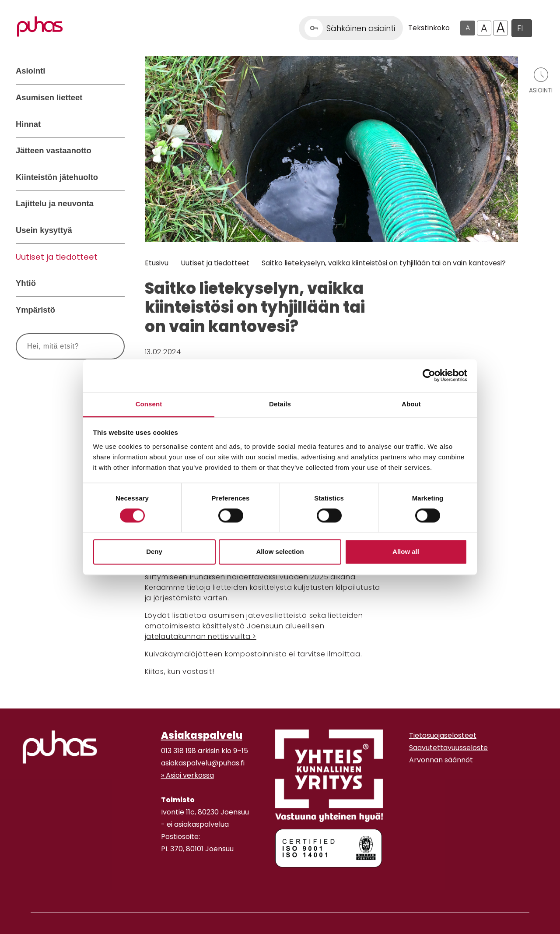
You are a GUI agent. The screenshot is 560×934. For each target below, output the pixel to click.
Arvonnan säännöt (441, 760)
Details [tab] (280, 404)
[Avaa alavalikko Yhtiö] (116, 283)
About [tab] (411, 404)
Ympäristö (35, 310)
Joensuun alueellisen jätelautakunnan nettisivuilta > (235, 631)
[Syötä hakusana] (54, 346)
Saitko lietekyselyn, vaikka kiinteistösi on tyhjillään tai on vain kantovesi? (384, 263)
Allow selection (280, 552)
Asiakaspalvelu (202, 735)
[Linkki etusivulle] (40, 26)
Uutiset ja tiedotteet (57, 257)
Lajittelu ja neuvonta (55, 203)
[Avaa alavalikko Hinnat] (116, 124)
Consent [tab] (149, 404)
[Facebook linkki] (157, 883)
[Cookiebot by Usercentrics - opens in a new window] (429, 375)
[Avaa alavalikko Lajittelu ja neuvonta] (116, 204)
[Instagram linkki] (164, 883)
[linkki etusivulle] (60, 747)
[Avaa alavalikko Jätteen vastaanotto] (116, 151)
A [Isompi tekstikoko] (484, 28)
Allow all (406, 552)
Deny (154, 552)
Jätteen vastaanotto (54, 150)
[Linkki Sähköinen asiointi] (351, 28)
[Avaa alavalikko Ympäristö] (116, 310)
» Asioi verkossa (187, 775)
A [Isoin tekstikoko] (501, 28)
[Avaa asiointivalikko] (541, 80)
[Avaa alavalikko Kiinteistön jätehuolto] (116, 177)
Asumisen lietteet (49, 97)
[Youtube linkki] (171, 883)
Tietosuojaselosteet (443, 735)
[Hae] (107, 346)
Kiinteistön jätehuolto (57, 177)
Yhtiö (26, 283)
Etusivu (157, 263)
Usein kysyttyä (44, 230)
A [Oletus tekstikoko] (468, 28)
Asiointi (30, 71)
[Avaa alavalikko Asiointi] (116, 71)
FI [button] (520, 28)
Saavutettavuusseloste (448, 748)
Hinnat (28, 124)
